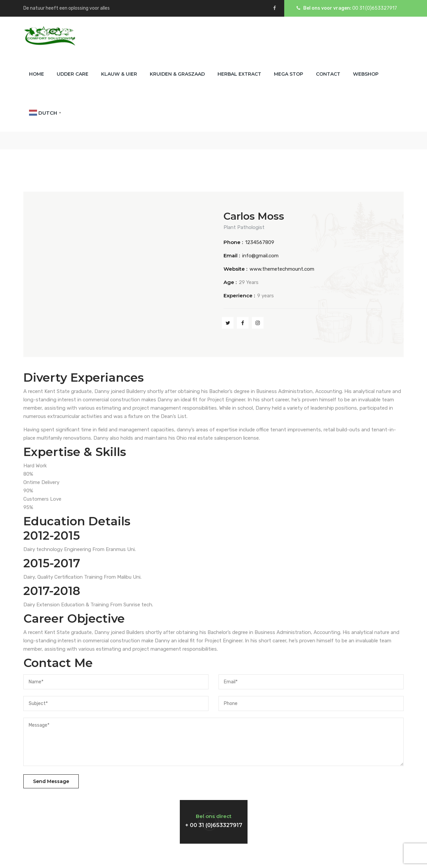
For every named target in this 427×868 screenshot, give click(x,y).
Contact (328, 74)
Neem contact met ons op (80, 815)
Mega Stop (289, 74)
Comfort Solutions (213, 856)
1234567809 (260, 242)
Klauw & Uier (119, 74)
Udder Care (73, 74)
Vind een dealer (320, 815)
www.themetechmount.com (282, 269)
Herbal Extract (239, 74)
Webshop (366, 74)
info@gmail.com (260, 256)
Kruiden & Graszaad (177, 74)
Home (37, 74)
